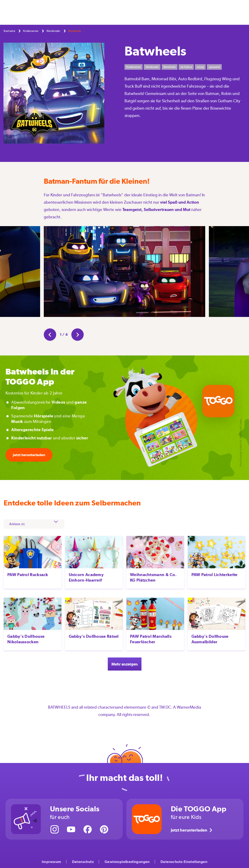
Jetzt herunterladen (29, 455)
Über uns (201, 12)
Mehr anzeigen (124, 661)
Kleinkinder (53, 31)
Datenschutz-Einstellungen (184, 858)
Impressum (51, 858)
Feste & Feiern (91, 12)
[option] (124, 273)
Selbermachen (63, 12)
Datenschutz (83, 858)
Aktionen (157, 12)
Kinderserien (179, 12)
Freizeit (113, 12)
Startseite (9, 31)
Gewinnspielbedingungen (127, 858)
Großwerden (134, 12)
